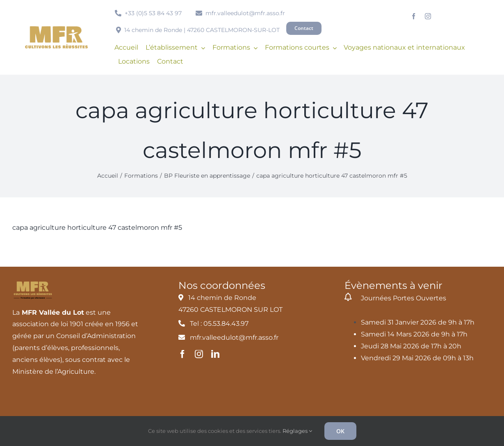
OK (340, 431)
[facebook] (414, 16)
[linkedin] (215, 354)
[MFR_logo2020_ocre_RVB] (56, 29)
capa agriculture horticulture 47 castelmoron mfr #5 (97, 228)
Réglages (297, 431)
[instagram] (428, 16)
